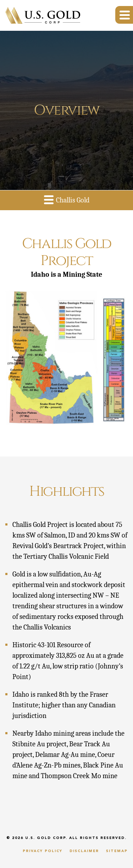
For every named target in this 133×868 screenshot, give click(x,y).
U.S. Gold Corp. (46, 838)
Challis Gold (67, 199)
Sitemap (117, 851)
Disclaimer (84, 851)
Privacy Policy (43, 851)
